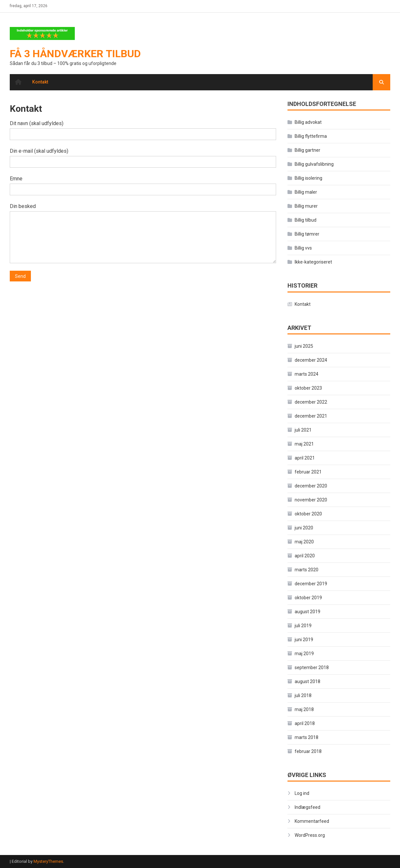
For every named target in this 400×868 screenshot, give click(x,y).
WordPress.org (310, 835)
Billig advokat (308, 122)
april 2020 (305, 556)
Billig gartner (307, 150)
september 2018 (312, 667)
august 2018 (307, 681)
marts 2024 (307, 374)
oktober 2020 (308, 514)
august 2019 (307, 612)
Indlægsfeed (307, 807)
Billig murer (306, 206)
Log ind (302, 793)
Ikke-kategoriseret (313, 262)
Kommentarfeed (312, 821)
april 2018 (305, 723)
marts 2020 (307, 570)
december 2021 (311, 416)
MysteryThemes (48, 861)
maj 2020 (304, 542)
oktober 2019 (308, 598)
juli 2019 (303, 626)
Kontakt (40, 82)
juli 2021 (303, 430)
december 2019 (311, 584)
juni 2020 (304, 528)
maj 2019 (304, 654)
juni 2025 (304, 346)
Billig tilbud (306, 220)
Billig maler (306, 192)
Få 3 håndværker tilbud (75, 54)
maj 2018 (304, 709)
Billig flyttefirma (311, 136)
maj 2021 (304, 444)
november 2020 (311, 500)
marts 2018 (307, 737)
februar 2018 (308, 751)
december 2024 (311, 360)
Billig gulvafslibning (314, 164)
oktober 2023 (308, 388)
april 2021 (305, 458)
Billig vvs (303, 248)
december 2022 (311, 402)
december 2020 (311, 486)
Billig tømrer (307, 234)
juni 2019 (304, 640)
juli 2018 (303, 695)
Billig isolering (308, 178)
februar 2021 (308, 472)
